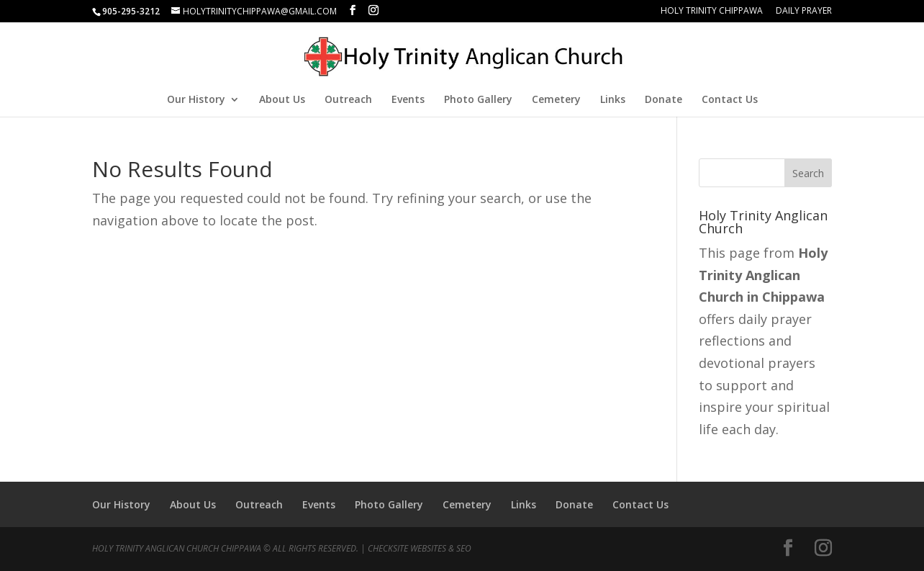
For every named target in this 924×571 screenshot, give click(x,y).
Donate (663, 100)
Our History (196, 100)
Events (408, 100)
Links (613, 100)
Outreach (348, 100)
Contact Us (730, 100)
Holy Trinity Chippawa (712, 12)
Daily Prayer (804, 12)
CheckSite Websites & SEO (420, 548)
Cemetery (556, 100)
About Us (282, 100)
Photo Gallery (478, 100)
